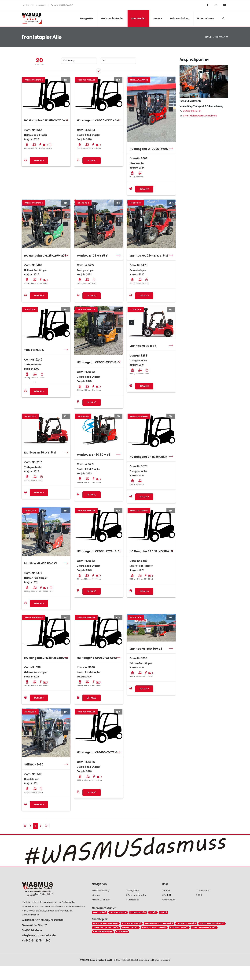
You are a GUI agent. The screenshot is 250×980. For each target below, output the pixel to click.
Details (39, 160)
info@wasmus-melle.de (39, 935)
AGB (200, 895)
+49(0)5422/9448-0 (36, 941)
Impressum (169, 900)
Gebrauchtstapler (112, 18)
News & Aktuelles (102, 900)
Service (158, 18)
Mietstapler (138, 18)
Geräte (40, 64)
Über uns (28, 5)
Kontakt (41, 5)
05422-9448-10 (192, 111)
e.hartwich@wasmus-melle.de (200, 116)
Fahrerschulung (180, 18)
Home (208, 37)
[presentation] (132, 109)
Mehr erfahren (30, 915)
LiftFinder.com (142, 960)
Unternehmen (206, 18)
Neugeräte (87, 18)
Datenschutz (204, 890)
